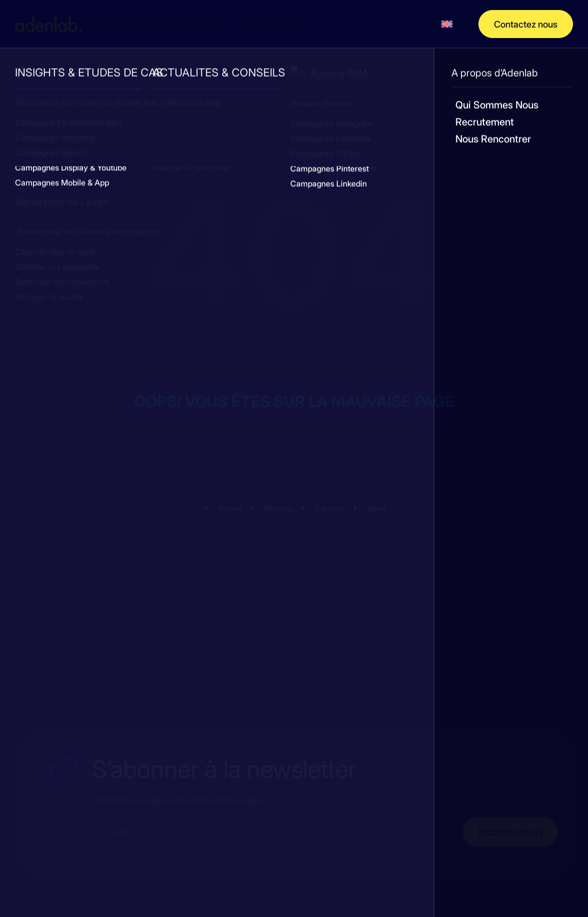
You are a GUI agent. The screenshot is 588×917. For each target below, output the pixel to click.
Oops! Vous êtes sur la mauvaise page (294, 401)
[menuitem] (455, 24)
